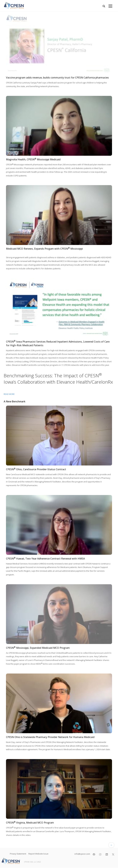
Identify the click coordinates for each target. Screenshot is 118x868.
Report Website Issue (38, 854)
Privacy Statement (18, 854)
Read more (9, 394)
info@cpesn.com (82, 854)
